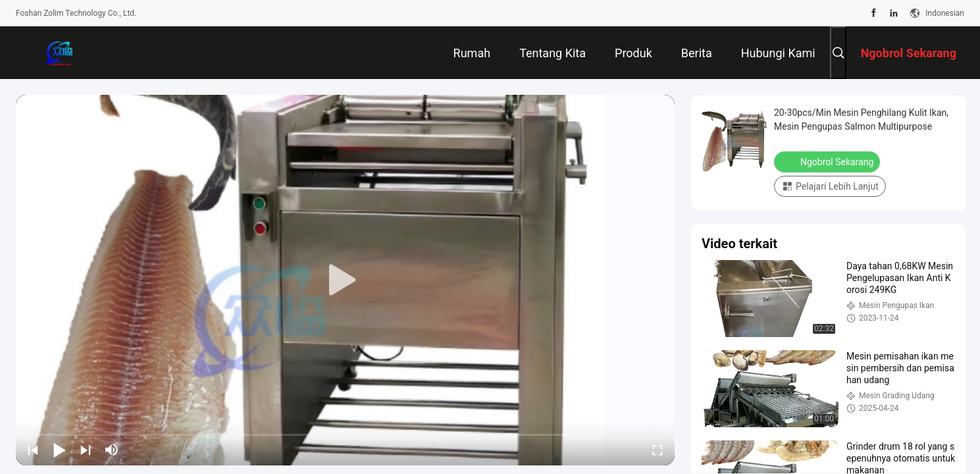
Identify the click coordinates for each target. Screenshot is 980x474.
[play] (346, 280)
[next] (86, 450)
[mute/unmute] (112, 450)
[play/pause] (59, 450)
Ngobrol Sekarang (828, 161)
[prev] (33, 450)
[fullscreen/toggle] (658, 450)
